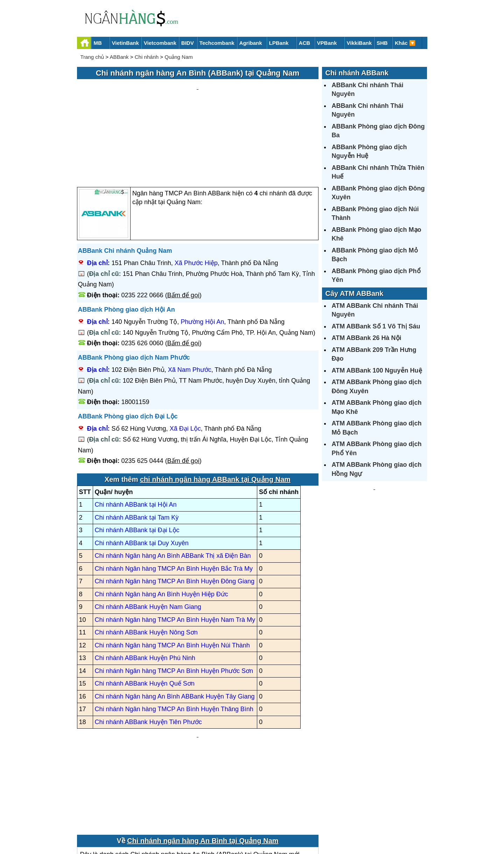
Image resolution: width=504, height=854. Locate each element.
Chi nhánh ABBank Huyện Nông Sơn (146, 566)
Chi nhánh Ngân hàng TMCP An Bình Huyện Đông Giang (175, 515)
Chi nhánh (147, 57)
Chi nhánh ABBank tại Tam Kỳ (137, 451)
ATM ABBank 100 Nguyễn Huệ (377, 370)
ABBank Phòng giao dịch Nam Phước (134, 291)
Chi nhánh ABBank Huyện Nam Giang (148, 540)
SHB (382, 43)
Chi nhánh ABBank (357, 73)
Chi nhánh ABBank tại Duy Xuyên (142, 476)
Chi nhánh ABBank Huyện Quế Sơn (145, 617)
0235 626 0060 (142, 277)
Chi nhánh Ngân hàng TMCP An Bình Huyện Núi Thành (172, 578)
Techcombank (217, 43)
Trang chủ (92, 57)
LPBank (279, 43)
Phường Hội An (202, 255)
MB (98, 43)
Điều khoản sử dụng (304, 825)
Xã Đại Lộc (185, 362)
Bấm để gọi (183, 228)
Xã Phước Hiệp (196, 196)
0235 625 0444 (142, 394)
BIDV (188, 43)
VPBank (327, 43)
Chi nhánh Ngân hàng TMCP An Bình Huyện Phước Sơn (174, 604)
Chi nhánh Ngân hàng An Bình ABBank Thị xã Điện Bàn (173, 489)
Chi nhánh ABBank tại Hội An (136, 438)
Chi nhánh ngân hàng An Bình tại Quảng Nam (203, 760)
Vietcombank (160, 43)
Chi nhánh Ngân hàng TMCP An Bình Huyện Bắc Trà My (174, 502)
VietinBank (125, 43)
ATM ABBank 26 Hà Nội (367, 338)
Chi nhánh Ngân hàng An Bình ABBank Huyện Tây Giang (175, 630)
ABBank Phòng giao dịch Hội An (127, 243)
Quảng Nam (179, 57)
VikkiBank (359, 43)
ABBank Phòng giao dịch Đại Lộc (128, 349)
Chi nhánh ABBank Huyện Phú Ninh (145, 591)
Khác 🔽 (405, 43)
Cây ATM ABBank (355, 293)
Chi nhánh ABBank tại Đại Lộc (137, 464)
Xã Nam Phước (190, 303)
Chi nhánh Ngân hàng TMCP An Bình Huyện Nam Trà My (175, 553)
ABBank (119, 57)
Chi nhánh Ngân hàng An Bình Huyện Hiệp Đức (162, 527)
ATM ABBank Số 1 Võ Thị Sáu (376, 326)
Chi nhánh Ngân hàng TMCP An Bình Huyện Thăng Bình (174, 643)
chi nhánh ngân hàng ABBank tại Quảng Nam (215, 412)
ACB (305, 43)
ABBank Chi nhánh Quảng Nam (125, 184)
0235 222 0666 (142, 228)
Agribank (251, 43)
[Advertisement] (198, 100)
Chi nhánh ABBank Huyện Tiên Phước (148, 655)
